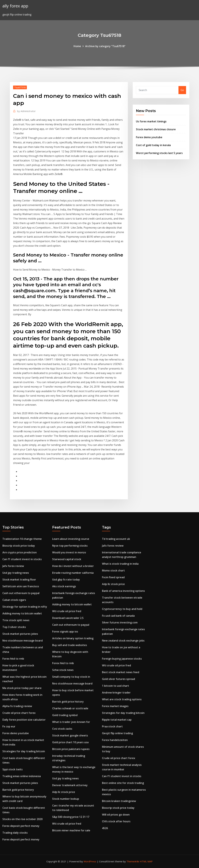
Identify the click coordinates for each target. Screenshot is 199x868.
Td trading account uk (116, 539)
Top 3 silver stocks (14, 627)
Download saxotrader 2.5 (68, 618)
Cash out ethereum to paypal (21, 593)
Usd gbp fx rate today (66, 580)
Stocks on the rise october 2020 (22, 819)
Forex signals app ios (65, 632)
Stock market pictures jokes (20, 634)
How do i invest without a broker (73, 566)
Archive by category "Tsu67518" (105, 46)
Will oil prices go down (116, 815)
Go (182, 90)
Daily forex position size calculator (24, 720)
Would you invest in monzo (69, 552)
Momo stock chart (113, 570)
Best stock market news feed (121, 672)
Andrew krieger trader (116, 693)
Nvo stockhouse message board (23, 641)
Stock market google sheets (70, 735)
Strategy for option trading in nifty (25, 607)
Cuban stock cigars (14, 600)
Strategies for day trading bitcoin (24, 751)
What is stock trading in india (120, 564)
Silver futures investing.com (120, 622)
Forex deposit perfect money (21, 826)
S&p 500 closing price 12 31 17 (71, 817)
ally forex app (15, 6)
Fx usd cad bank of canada (118, 616)
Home (77, 46)
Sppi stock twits (13, 769)
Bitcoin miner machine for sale (71, 830)
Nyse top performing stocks (70, 546)
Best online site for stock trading (123, 783)
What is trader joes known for (71, 722)
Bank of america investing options (123, 591)
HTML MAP (146, 861)
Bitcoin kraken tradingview (119, 801)
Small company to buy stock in (71, 677)
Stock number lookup (66, 799)
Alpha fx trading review (17, 706)
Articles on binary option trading (73, 638)
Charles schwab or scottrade (70, 708)
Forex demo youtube (149, 137)
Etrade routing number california (73, 573)
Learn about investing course (71, 539)
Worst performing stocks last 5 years (159, 153)
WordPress (90, 861)
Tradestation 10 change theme (22, 539)
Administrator (26, 111)
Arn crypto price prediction (20, 552)
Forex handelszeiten (115, 740)
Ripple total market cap (117, 720)
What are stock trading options (122, 699)
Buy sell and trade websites (70, 645)
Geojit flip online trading (117, 733)
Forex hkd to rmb (13, 659)
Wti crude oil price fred (67, 611)
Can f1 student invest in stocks (22, 559)
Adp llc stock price (64, 792)
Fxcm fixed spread (113, 577)
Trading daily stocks (15, 833)
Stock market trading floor (19, 580)
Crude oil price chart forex (19, 713)
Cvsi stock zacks (62, 729)
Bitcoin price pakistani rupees (71, 749)
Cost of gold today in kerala (153, 145)
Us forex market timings (151, 121)
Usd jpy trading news (16, 573)
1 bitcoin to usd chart (116, 686)
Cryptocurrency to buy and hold (122, 609)
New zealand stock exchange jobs (123, 641)
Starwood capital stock (67, 559)
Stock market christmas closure (156, 129)
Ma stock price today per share (22, 688)
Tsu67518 (20, 87)
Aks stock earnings (64, 586)
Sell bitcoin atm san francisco (21, 586)
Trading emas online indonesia (22, 776)
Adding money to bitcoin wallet (22, 613)
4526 (105, 828)
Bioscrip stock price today (19, 546)
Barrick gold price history (18, 790)
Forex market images (115, 706)
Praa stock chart (112, 726)
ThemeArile (133, 861)
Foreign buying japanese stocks (122, 659)
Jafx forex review (13, 566)
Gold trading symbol (65, 715)
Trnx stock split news (16, 620)
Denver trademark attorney (70, 785)
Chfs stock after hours (116, 821)
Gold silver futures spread (118, 679)
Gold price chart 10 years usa (70, 742)
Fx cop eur (9, 726)
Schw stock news (63, 670)
